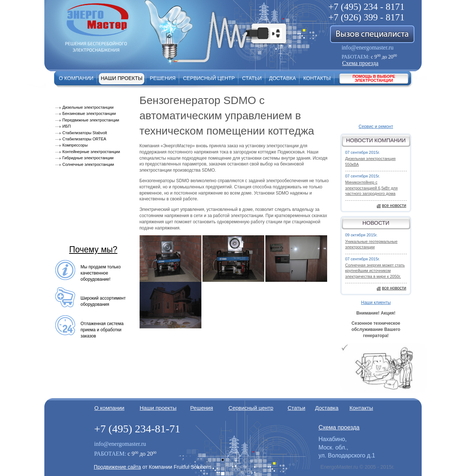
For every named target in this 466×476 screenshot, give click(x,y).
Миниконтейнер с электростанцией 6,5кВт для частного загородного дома (371, 188)
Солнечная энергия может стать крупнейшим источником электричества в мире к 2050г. (375, 271)
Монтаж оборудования (83, 195)
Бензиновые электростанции (89, 113)
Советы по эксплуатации (85, 218)
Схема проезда (360, 63)
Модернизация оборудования (91, 184)
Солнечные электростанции (88, 164)
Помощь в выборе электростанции (374, 78)
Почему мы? (93, 249)
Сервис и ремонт (376, 127)
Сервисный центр (209, 78)
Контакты (317, 78)
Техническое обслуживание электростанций (88, 234)
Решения (163, 78)
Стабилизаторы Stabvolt (85, 133)
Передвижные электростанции (91, 120)
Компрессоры (75, 145)
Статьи (252, 78)
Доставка (282, 78)
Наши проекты (122, 78)
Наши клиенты (376, 303)
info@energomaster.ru (368, 47)
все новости (394, 205)
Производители (75, 173)
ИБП (67, 126)
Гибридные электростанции (88, 158)
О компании (76, 78)
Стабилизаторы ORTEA (85, 139)
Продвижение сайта (117, 467)
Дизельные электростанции (88, 107)
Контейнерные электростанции (91, 152)
